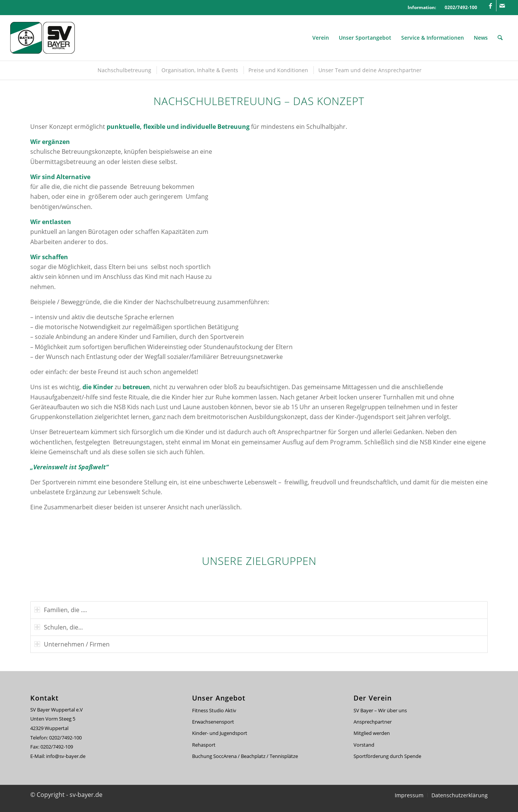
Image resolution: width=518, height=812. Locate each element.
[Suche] (500, 38)
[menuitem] (321, 38)
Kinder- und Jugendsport (220, 733)
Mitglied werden (372, 733)
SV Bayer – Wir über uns (380, 710)
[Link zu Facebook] (491, 6)
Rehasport (204, 745)
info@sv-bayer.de (66, 756)
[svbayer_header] (48, 38)
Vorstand (364, 745)
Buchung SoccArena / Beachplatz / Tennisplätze (245, 756)
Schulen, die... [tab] (59, 627)
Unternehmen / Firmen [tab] (72, 644)
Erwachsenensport (213, 722)
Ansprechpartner (373, 722)
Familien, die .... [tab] (61, 610)
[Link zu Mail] (502, 6)
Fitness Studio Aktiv (214, 710)
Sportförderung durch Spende (387, 756)
